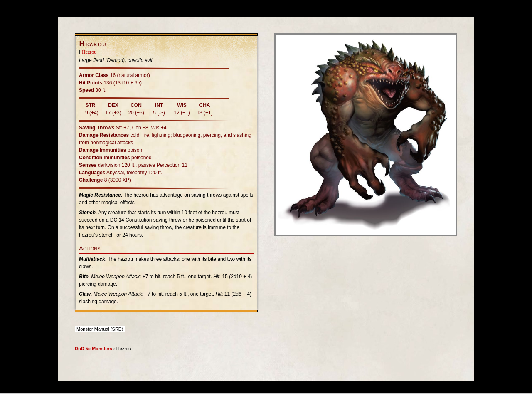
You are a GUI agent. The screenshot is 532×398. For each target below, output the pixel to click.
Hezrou (89, 52)
